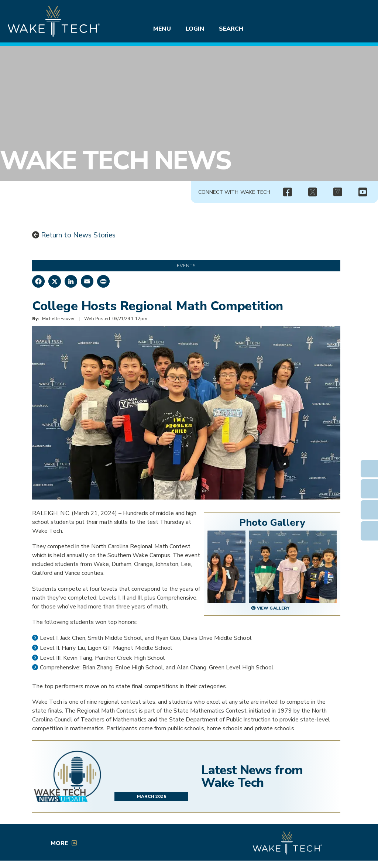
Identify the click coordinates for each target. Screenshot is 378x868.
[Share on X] (55, 281)
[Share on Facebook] (38, 281)
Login (195, 29)
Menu (162, 29)
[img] (287, 192)
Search (231, 29)
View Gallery (273, 608)
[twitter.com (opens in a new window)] (312, 192)
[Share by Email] (87, 281)
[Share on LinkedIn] (71, 281)
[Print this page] (103, 281)
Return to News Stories (78, 235)
